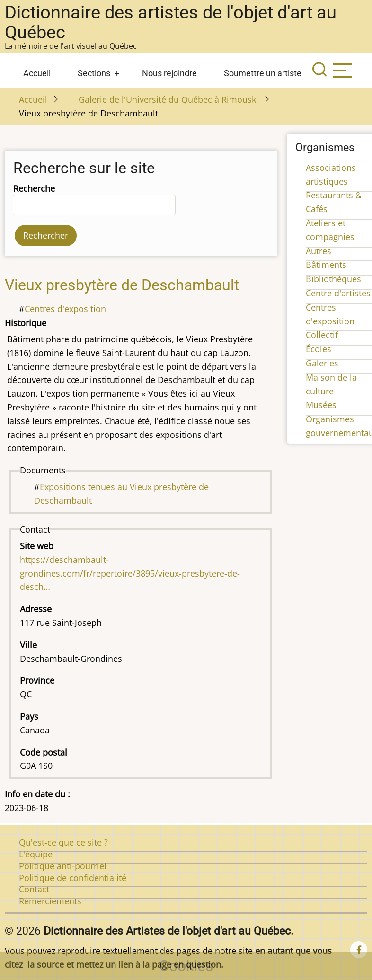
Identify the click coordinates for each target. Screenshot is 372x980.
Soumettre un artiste (263, 73)
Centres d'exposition (65, 309)
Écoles (319, 349)
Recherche (34, 188)
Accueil (37, 73)
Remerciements (50, 901)
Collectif (322, 335)
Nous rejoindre (169, 73)
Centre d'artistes (338, 293)
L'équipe (36, 854)
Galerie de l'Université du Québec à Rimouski (168, 99)
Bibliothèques (333, 279)
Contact (34, 889)
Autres (319, 251)
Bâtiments (326, 265)
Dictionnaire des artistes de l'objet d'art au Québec (171, 22)
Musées (321, 405)
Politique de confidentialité (73, 878)
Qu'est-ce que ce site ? (63, 842)
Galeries (322, 363)
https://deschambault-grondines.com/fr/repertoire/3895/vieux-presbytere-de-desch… (130, 573)
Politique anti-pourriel (63, 866)
